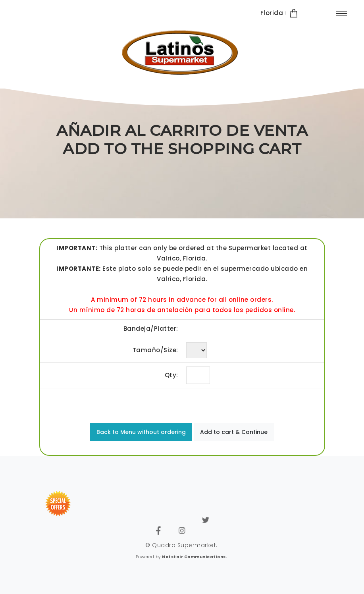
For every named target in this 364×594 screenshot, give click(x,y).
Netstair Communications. (195, 557)
